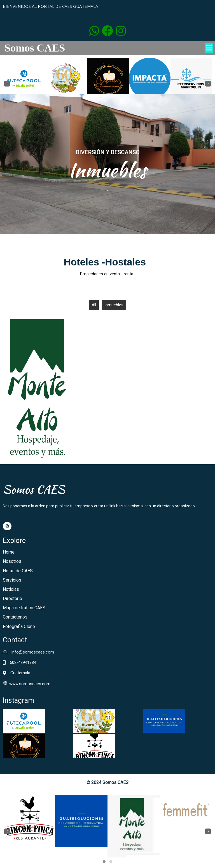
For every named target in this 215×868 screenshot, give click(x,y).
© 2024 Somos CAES (107, 782)
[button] (104, 862)
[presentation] (7, 84)
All (94, 305)
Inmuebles (114, 305)
